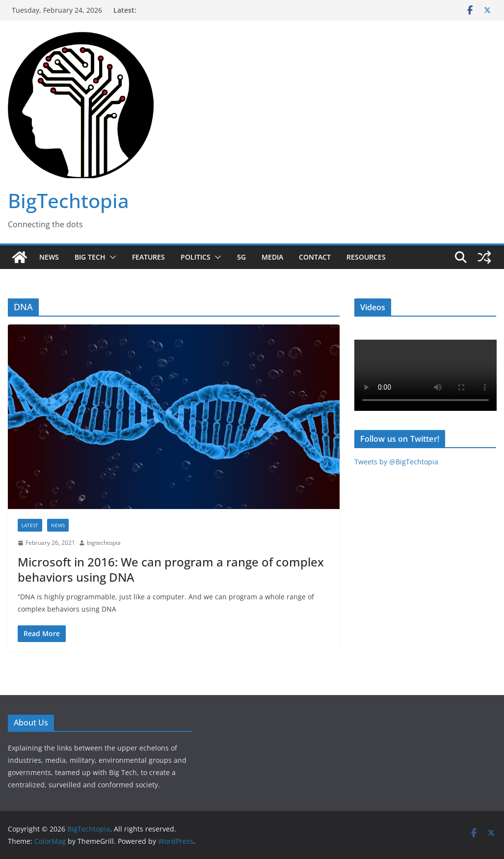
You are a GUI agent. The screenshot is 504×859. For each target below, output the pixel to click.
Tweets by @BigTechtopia (396, 462)
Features (148, 257)
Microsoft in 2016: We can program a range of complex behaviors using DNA (171, 569)
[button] (111, 257)
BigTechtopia (68, 201)
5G (241, 257)
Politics (196, 257)
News (49, 257)
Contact (315, 257)
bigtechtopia (104, 543)
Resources (366, 257)
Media (272, 257)
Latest (30, 525)
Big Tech (90, 257)
